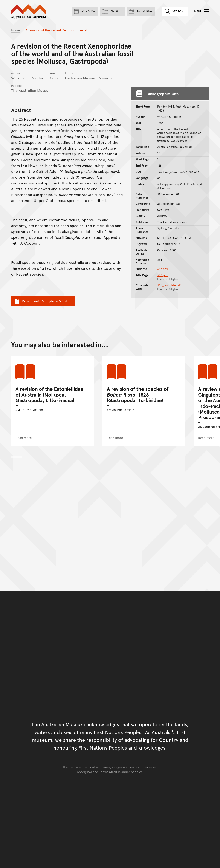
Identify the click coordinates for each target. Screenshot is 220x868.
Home (15, 30)
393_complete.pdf (169, 285)
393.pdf (162, 275)
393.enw (163, 269)
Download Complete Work (41, 301)
